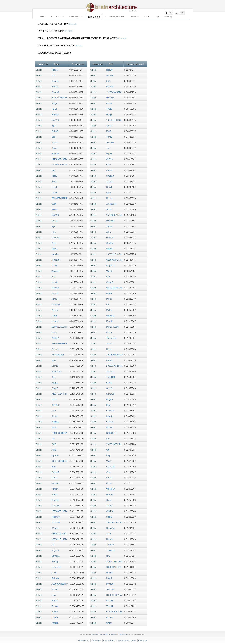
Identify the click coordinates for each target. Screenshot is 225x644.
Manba (110, 494)
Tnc (53, 75)
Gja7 (54, 360)
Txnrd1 (110, 606)
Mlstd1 (55, 209)
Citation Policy (109, 641)
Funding (168, 17)
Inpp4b (55, 254)
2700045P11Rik (59, 511)
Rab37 (55, 601)
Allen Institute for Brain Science (104, 634)
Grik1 (54, 182)
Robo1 (109, 539)
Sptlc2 (54, 142)
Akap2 (54, 383)
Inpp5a (55, 455)
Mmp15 (55, 299)
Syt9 (54, 204)
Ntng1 (54, 176)
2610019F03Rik (114, 444)
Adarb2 (55, 422)
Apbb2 (55, 612)
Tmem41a (56, 304)
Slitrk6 (109, 517)
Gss (53, 137)
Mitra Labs (124, 634)
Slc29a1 (55, 483)
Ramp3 (55, 115)
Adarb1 (55, 321)
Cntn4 (54, 316)
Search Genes (57, 17)
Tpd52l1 (110, 545)
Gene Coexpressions (115, 17)
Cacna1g (56, 237)
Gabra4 (55, 578)
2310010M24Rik (114, 366)
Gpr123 (55, 215)
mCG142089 (58, 355)
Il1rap (54, 109)
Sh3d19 (55, 154)
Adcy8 (54, 282)
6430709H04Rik (59, 461)
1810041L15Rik (59, 533)
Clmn (54, 573)
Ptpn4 (54, 494)
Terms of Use (96, 641)
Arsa (54, 595)
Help (157, 17)
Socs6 (54, 589)
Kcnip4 (55, 489)
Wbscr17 (56, 271)
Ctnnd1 (55, 366)
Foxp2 (54, 187)
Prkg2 (54, 103)
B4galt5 (55, 550)
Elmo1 (54, 249)
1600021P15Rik (59, 539)
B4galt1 (55, 528)
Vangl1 (55, 623)
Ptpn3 (54, 478)
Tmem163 (56, 567)
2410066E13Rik (59, 159)
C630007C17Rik (59, 198)
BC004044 (56, 372)
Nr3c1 (54, 332)
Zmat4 (54, 606)
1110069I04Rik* (59, 433)
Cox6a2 (55, 92)
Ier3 (108, 556)
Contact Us (143, 641)
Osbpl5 (55, 131)
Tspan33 (55, 517)
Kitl (53, 439)
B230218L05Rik (59, 98)
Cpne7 (55, 388)
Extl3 (54, 444)
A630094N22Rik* (60, 584)
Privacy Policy (84, 641)
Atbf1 (54, 450)
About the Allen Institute (126, 641)
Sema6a (55, 556)
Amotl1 (55, 86)
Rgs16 (55, 70)
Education (134, 17)
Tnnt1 (54, 265)
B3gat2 (110, 249)
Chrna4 (55, 500)
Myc (53, 226)
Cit (53, 545)
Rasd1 (55, 81)
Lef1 (53, 170)
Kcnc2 (54, 416)
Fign (53, 232)
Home (43, 17)
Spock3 (55, 288)
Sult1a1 (55, 349)
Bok (53, 377)
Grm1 (54, 427)
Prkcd (54, 148)
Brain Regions (75, 17)
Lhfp (53, 411)
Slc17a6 (55, 405)
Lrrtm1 (55, 293)
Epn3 (54, 399)
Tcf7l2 (54, 221)
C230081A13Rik (59, 327)
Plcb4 (54, 193)
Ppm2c (55, 310)
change (72, 24)
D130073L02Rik (59, 165)
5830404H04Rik (59, 344)
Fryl (53, 276)
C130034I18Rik (114, 567)
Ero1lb (55, 617)
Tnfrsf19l (56, 522)
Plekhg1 (55, 338)
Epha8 (109, 427)
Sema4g (55, 506)
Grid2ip (55, 562)
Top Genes (94, 17)
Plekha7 (55, 472)
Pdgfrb (109, 399)
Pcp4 (54, 243)
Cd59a (109, 159)
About (147, 17)
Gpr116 (55, 120)
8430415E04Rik (59, 394)
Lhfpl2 (109, 578)
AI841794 (56, 260)
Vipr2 (54, 126)
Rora (54, 466)
